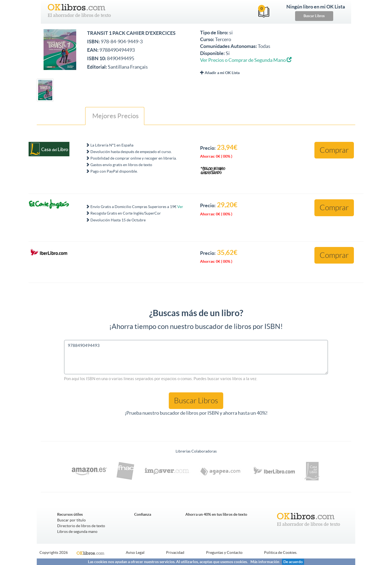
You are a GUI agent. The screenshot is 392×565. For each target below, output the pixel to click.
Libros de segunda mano (77, 532)
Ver (180, 207)
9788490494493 (196, 357)
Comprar (334, 150)
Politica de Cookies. (281, 552)
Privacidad (175, 552)
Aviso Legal (135, 552)
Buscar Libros (314, 16)
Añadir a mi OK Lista (220, 73)
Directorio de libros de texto (81, 526)
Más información (265, 562)
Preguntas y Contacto (224, 552)
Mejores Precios (115, 116)
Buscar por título (71, 520)
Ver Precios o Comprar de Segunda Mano (246, 60)
